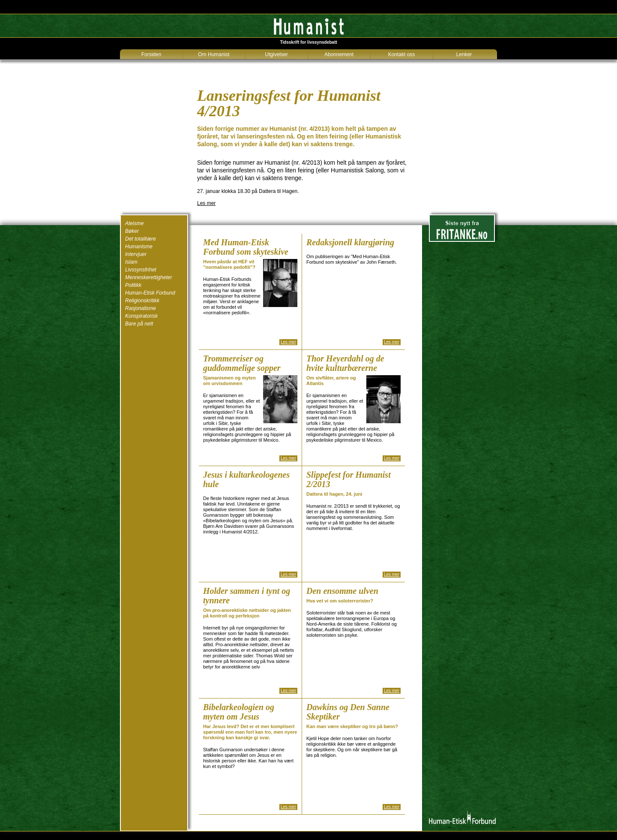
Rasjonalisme (141, 308)
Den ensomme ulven (342, 591)
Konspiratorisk (141, 316)
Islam (131, 262)
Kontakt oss (402, 54)
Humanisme (139, 247)
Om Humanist (214, 54)
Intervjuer (136, 254)
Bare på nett (139, 324)
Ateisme (134, 223)
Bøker (132, 231)
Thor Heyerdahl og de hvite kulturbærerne (345, 363)
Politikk (133, 285)
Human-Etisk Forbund (150, 293)
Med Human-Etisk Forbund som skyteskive (246, 247)
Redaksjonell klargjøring (350, 242)
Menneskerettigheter (148, 277)
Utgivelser (276, 54)
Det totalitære (141, 239)
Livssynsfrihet (141, 270)
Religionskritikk (142, 301)
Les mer (206, 203)
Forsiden (151, 54)
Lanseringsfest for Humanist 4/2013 (289, 103)
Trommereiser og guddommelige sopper (242, 363)
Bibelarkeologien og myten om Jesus (239, 712)
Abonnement (339, 54)
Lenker (464, 54)
